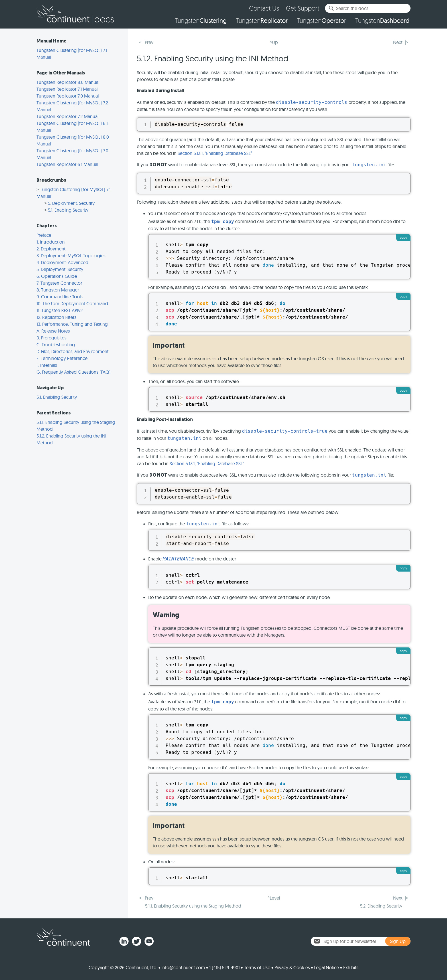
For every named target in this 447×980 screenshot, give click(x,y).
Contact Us (264, 8)
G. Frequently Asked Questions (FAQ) (74, 372)
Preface (44, 235)
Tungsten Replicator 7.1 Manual (67, 89)
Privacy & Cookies (292, 967)
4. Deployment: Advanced (62, 262)
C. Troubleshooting (56, 345)
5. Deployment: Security (71, 203)
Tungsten (201, 21)
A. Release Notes (53, 331)
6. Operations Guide (57, 276)
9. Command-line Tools (60, 297)
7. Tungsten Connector (59, 283)
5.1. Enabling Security (68, 210)
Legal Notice (327, 967)
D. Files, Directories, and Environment (73, 351)
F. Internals (47, 365)
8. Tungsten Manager (58, 290)
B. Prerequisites (51, 338)
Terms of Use (257, 967)
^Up (274, 42)
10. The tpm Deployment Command (72, 303)
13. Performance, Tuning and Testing (72, 324)
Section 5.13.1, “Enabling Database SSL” (215, 153)
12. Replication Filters (56, 317)
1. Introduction (51, 242)
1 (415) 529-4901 (224, 967)
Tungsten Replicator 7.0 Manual (68, 96)
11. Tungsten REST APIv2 (60, 310)
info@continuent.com (183, 967)
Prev (149, 42)
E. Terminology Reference (62, 358)
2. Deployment (51, 249)
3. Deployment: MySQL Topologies (71, 256)
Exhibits (351, 967)
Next (398, 42)
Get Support (303, 8)
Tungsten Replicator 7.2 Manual (67, 116)
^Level (274, 898)
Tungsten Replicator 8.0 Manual (68, 82)
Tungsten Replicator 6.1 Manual (67, 164)
